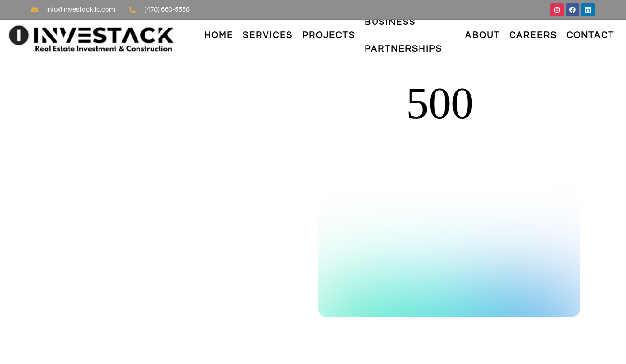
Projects (329, 35)
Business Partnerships (403, 35)
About (482, 35)
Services (268, 35)
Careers (533, 35)
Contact (590, 35)
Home (219, 35)
